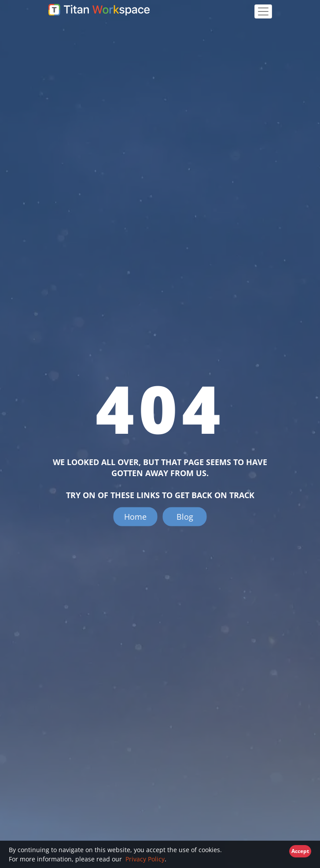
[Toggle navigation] (263, 11)
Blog (185, 517)
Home (135, 517)
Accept (300, 851)
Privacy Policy (144, 859)
